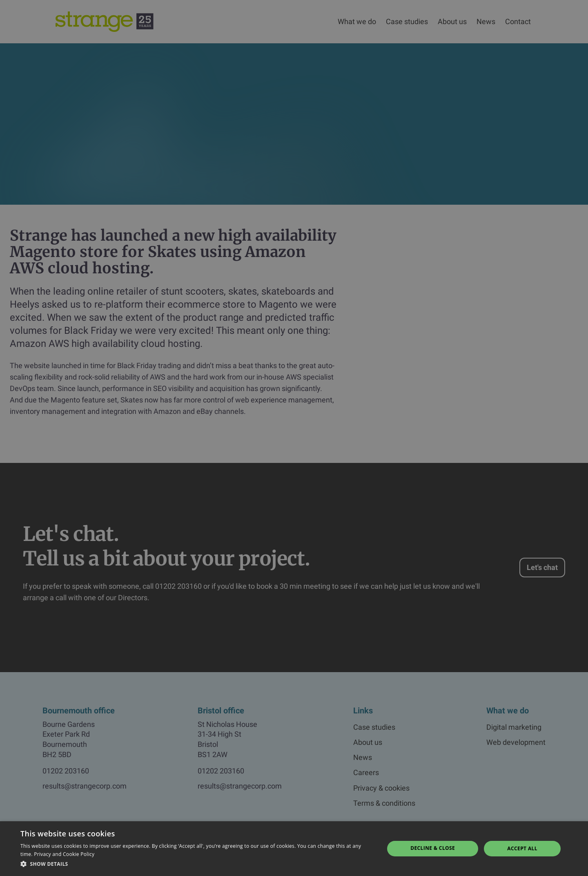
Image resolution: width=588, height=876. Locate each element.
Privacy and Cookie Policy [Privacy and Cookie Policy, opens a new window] (64, 854)
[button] (197, 864)
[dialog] (294, 438)
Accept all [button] (522, 848)
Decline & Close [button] (433, 848)
